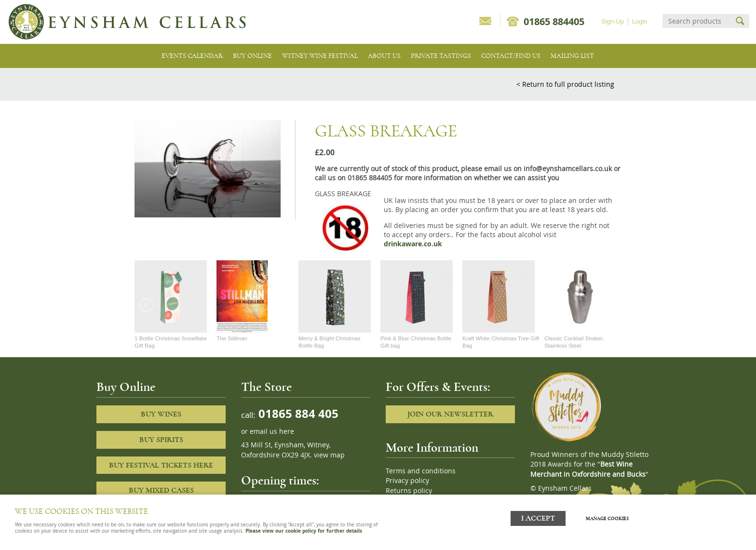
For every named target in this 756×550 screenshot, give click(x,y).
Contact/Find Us (511, 56)
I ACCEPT (538, 517)
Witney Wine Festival (320, 56)
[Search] (697, 21)
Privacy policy (407, 481)
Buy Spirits (161, 440)
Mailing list (572, 56)
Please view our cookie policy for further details (304, 531)
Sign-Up (613, 21)
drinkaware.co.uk (413, 244)
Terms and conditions (421, 471)
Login (640, 21)
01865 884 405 (297, 413)
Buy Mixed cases (161, 490)
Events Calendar (192, 56)
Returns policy (409, 491)
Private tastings (441, 56)
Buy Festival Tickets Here (161, 465)
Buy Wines (161, 414)
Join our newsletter (450, 414)
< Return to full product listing (565, 84)
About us (384, 56)
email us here (272, 431)
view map (329, 455)
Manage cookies (609, 518)
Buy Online (252, 56)
